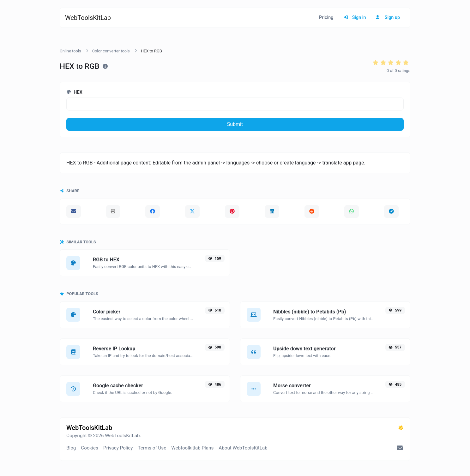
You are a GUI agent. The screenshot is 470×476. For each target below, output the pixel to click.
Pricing (326, 18)
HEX (74, 92)
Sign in (355, 18)
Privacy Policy (118, 448)
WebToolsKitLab (88, 18)
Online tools (70, 51)
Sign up (388, 18)
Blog (71, 448)
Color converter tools (111, 51)
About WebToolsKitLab (243, 448)
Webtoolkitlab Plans (192, 448)
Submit (235, 124)
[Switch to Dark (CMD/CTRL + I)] (401, 428)
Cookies (90, 448)
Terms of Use (152, 448)
